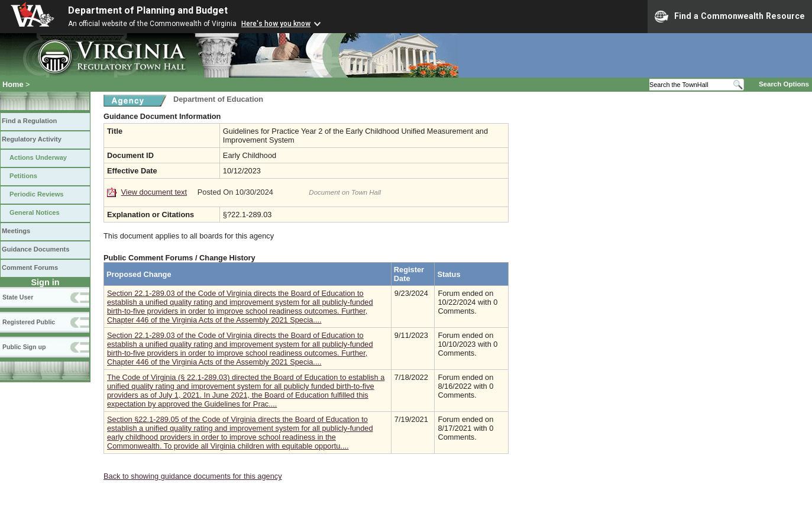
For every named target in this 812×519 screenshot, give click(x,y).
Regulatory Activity (32, 139)
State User (18, 297)
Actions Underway (38, 157)
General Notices (35, 212)
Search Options (784, 84)
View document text (154, 192)
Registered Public (29, 322)
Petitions (23, 176)
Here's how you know (276, 24)
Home (13, 84)
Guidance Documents (35, 249)
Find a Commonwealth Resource (730, 17)
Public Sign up (24, 347)
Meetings (16, 231)
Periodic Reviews (37, 194)
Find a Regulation (29, 121)
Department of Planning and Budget (148, 10)
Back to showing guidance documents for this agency (193, 476)
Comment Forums (30, 267)
